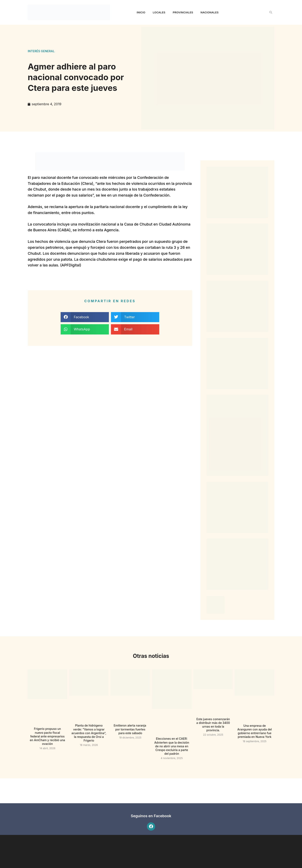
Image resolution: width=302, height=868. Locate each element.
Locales (159, 12)
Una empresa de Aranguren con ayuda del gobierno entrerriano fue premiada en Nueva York (255, 731)
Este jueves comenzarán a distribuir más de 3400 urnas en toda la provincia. (213, 725)
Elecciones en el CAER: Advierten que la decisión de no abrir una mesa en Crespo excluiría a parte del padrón (172, 746)
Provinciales (183, 12)
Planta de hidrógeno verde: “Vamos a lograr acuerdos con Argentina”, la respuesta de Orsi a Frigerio (89, 733)
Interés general (41, 51)
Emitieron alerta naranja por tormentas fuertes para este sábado (130, 729)
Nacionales (210, 12)
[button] (271, 12)
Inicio (141, 12)
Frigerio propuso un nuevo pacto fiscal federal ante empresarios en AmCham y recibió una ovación (47, 736)
